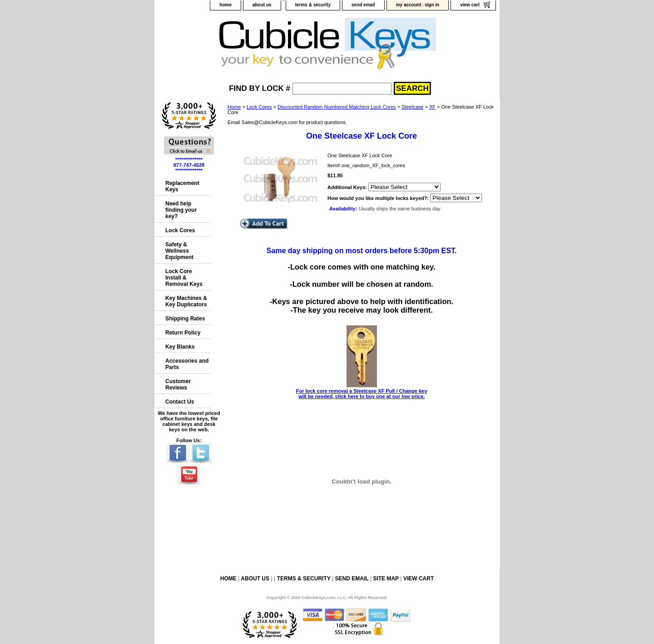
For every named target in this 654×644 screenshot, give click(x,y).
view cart (470, 5)
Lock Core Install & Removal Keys (184, 278)
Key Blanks (180, 347)
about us (262, 5)
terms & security (313, 5)
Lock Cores (259, 107)
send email (363, 5)
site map (386, 579)
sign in (432, 5)
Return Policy (183, 333)
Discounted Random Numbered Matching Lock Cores (337, 107)
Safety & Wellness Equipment (179, 251)
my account (409, 5)
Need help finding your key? (181, 210)
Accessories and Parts (187, 364)
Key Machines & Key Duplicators (186, 301)
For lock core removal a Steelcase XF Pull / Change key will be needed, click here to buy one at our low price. (362, 391)
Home (234, 107)
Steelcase (412, 107)
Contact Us (180, 402)
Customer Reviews (178, 384)
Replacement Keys (182, 186)
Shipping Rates (185, 319)
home (225, 5)
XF (432, 107)
